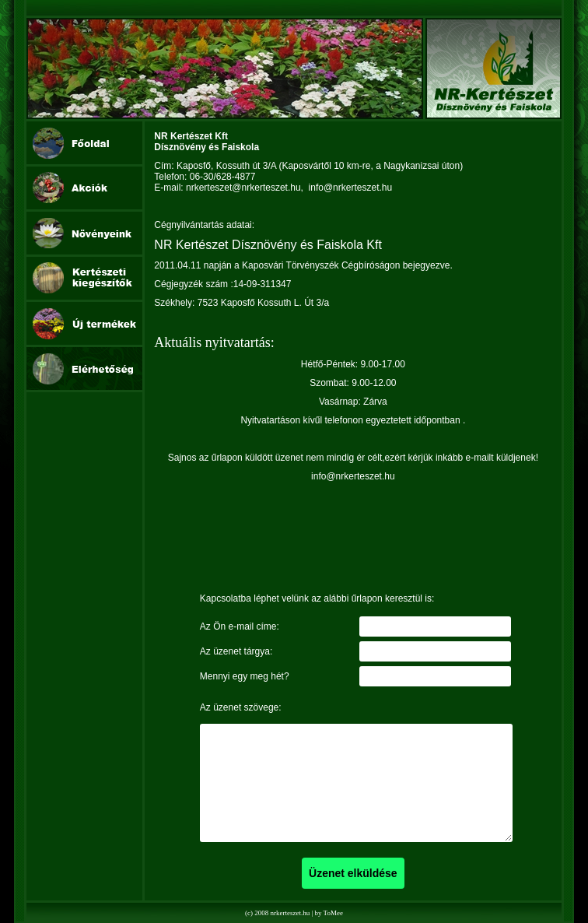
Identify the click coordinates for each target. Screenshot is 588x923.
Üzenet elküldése (353, 873)
